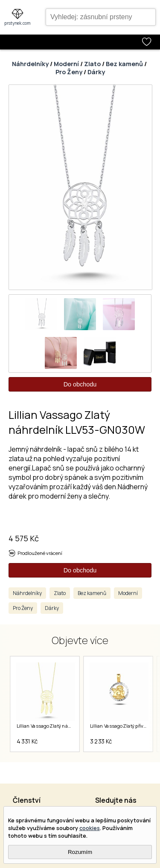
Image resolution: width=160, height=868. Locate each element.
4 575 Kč (24, 538)
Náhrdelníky (30, 64)
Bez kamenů (124, 64)
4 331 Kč (27, 741)
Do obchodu (80, 384)
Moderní (66, 64)
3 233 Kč (101, 741)
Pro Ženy (69, 72)
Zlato (92, 64)
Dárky (96, 72)
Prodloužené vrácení (40, 553)
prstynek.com (17, 23)
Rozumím (80, 852)
